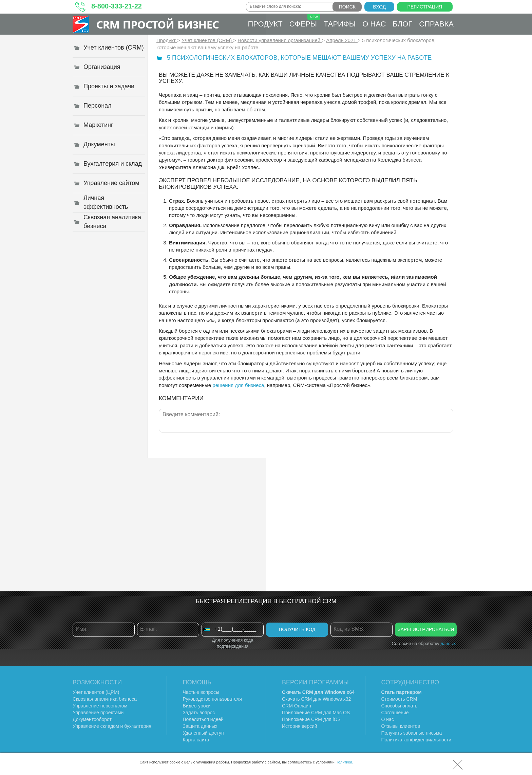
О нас (374, 24)
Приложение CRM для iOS (311, 719)
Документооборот (92, 719)
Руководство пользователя (212, 699)
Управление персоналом (100, 706)
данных (448, 643)
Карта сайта (196, 740)
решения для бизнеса (238, 385)
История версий (300, 726)
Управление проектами (98, 713)
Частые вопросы (201, 692)
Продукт (265, 24)
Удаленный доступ (203, 733)
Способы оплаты (400, 706)
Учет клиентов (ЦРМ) (96, 692)
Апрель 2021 (342, 40)
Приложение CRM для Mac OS (316, 713)
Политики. (344, 762)
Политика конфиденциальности (416, 740)
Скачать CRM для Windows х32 (316, 699)
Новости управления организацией (280, 40)
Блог (402, 24)
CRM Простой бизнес (158, 24)
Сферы (305, 21)
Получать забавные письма (412, 733)
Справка (436, 24)
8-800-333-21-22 (117, 6)
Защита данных (200, 726)
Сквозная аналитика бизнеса (105, 699)
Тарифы (340, 24)
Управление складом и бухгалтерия (112, 726)
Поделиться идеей (203, 719)
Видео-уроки (197, 706)
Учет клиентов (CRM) (207, 40)
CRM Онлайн (297, 706)
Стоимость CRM (399, 699)
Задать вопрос (199, 713)
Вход (379, 7)
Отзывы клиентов (401, 726)
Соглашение (395, 713)
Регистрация (425, 7)
